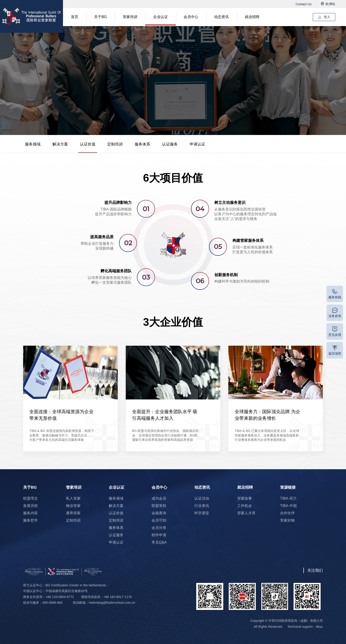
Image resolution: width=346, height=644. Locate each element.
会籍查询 (159, 513)
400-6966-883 (52, 603)
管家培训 (130, 17)
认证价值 (88, 144)
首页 (75, 17)
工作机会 (245, 506)
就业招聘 (252, 17)
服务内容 (30, 513)
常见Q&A (159, 542)
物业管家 (73, 506)
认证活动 (202, 498)
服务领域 (33, 144)
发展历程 (30, 506)
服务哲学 (30, 520)
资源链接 (288, 487)
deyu (319, 627)
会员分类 (159, 528)
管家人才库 (246, 513)
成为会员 (159, 498)
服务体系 (142, 144)
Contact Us (304, 4)
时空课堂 (202, 513)
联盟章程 (159, 506)
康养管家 (73, 513)
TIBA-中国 (288, 506)
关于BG (100, 17)
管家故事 (245, 498)
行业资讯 (202, 506)
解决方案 (60, 144)
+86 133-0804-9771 (60, 597)
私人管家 (73, 498)
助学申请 (159, 535)
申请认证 (197, 144)
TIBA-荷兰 (288, 498)
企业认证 (161, 17)
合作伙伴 (287, 513)
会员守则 (159, 520)
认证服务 (170, 144)
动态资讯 (221, 17)
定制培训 (115, 144)
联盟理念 (30, 498)
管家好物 (287, 520)
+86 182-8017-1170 (118, 597)
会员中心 (191, 17)
